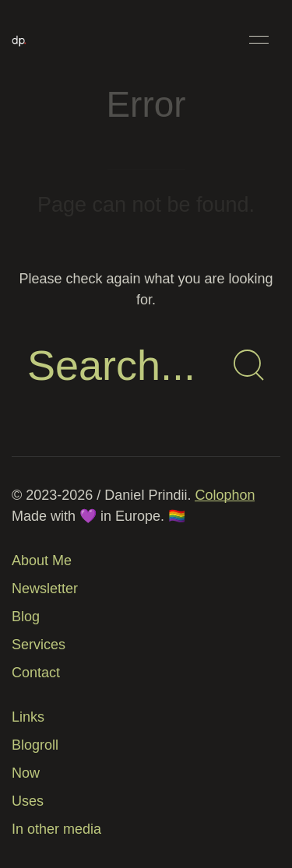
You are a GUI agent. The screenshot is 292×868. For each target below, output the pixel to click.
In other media (56, 829)
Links (28, 717)
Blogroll (35, 745)
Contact (36, 673)
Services (39, 645)
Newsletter (45, 589)
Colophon (225, 495)
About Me (42, 561)
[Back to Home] (19, 40)
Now (26, 773)
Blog (26, 617)
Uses (28, 801)
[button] (259, 39)
